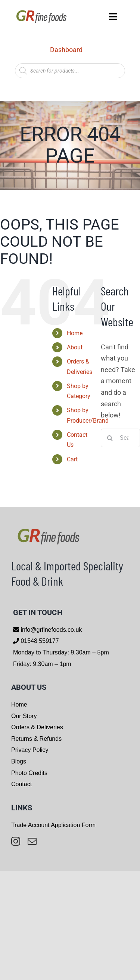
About (75, 347)
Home (75, 333)
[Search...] (120, 438)
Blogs (19, 761)
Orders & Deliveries (37, 727)
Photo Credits (29, 773)
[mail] (32, 841)
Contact (21, 784)
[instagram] (16, 841)
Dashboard (66, 50)
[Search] (110, 438)
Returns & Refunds (36, 739)
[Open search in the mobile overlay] (70, 71)
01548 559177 (39, 641)
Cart (72, 459)
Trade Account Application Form (53, 825)
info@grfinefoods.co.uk (50, 630)
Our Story (24, 716)
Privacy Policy (30, 750)
